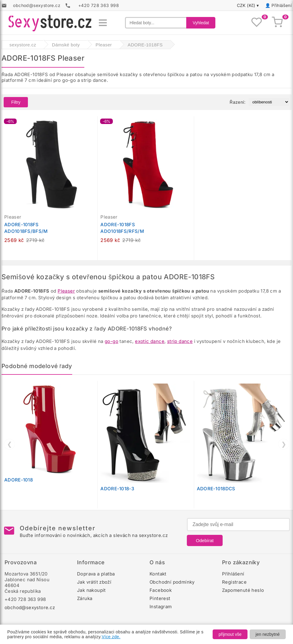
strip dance (180, 341)
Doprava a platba (96, 574)
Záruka (85, 598)
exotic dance (150, 341)
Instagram (161, 607)
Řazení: (237, 102)
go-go (111, 341)
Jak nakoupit (91, 590)
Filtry (16, 102)
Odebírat (205, 540)
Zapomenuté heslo (243, 590)
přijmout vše (230, 634)
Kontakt (158, 574)
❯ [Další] (284, 444)
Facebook (161, 590)
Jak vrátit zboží (94, 582)
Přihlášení (281, 5)
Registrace (234, 582)
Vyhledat (201, 23)
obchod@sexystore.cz (30, 607)
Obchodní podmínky (172, 582)
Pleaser (66, 291)
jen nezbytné (268, 634)
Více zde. (111, 637)
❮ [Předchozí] (10, 444)
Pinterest (160, 598)
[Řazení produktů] (269, 102)
